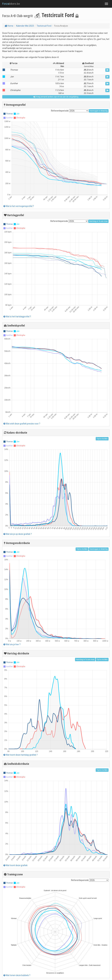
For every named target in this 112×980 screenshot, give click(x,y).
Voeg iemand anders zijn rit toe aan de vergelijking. (56, 97)
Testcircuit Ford (44, 26)
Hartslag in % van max (98, 221)
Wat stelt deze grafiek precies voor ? (22, 424)
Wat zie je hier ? (12, 644)
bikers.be (11, 4)
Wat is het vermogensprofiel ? (19, 206)
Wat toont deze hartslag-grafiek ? (21, 755)
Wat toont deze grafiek (15, 865)
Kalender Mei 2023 (25, 26)
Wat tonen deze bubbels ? (17, 975)
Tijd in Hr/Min (102, 439)
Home (9, 26)
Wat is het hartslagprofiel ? (17, 317)
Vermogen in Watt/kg (99, 111)
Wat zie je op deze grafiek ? (18, 534)
